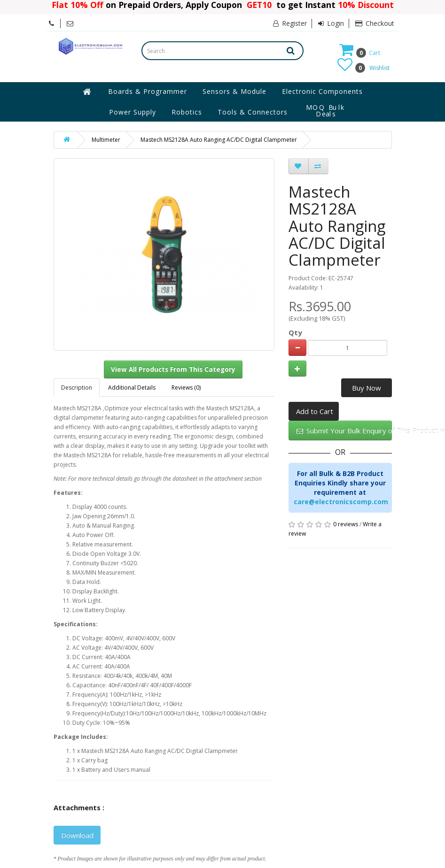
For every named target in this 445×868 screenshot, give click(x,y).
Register (290, 23)
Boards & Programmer (148, 91)
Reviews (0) (186, 388)
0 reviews (346, 524)
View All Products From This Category (173, 369)
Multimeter (106, 140)
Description (77, 388)
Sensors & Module (234, 91)
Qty (295, 332)
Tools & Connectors (253, 112)
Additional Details (132, 388)
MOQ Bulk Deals (326, 111)
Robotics (187, 112)
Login (331, 23)
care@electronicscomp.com (341, 502)
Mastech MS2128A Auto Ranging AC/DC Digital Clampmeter (219, 140)
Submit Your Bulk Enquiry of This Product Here (344, 430)
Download (77, 835)
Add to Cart (315, 411)
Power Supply (133, 112)
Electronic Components (322, 91)
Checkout (375, 23)
